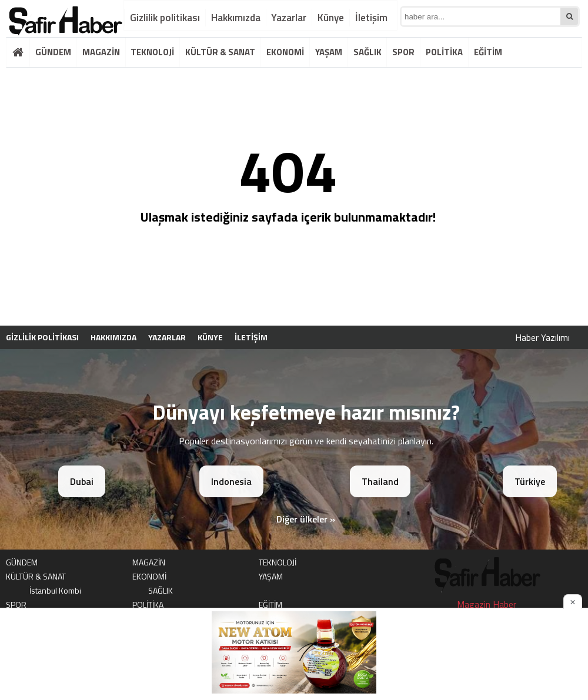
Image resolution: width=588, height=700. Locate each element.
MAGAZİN (101, 52)
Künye (331, 18)
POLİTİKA (444, 52)
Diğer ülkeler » (306, 519)
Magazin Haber (487, 604)
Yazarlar (289, 18)
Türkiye (530, 481)
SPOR (403, 52)
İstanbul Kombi (55, 590)
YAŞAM (329, 52)
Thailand (380, 481)
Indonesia (231, 481)
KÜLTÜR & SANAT (220, 52)
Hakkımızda (236, 18)
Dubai (82, 481)
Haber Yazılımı (542, 337)
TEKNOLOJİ (152, 52)
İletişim (371, 18)
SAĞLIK (367, 52)
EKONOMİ (285, 52)
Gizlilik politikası (165, 18)
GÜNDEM (53, 52)
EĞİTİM (488, 52)
